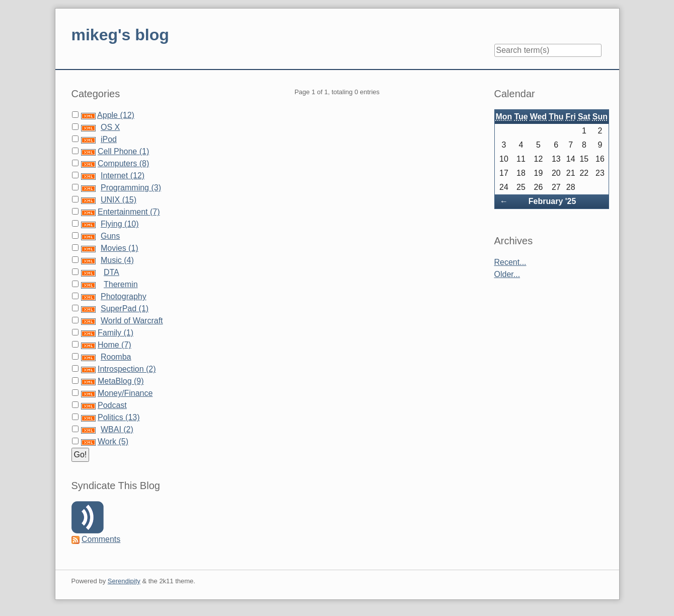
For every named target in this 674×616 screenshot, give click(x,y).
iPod (109, 139)
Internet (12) (123, 176)
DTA (111, 272)
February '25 (552, 201)
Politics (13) (119, 417)
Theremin (121, 284)
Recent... (510, 262)
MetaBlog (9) (121, 381)
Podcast (112, 405)
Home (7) (115, 345)
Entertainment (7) (129, 212)
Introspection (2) (127, 369)
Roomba (116, 357)
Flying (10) (120, 224)
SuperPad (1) (125, 309)
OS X (110, 127)
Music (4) (117, 260)
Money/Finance (125, 393)
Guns (110, 236)
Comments (101, 539)
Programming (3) (131, 188)
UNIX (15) (119, 200)
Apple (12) (116, 115)
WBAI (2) (117, 429)
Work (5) (113, 441)
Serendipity (124, 581)
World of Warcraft (132, 321)
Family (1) (116, 333)
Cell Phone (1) (123, 151)
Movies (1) (120, 248)
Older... (507, 274)
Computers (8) (123, 163)
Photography (124, 296)
